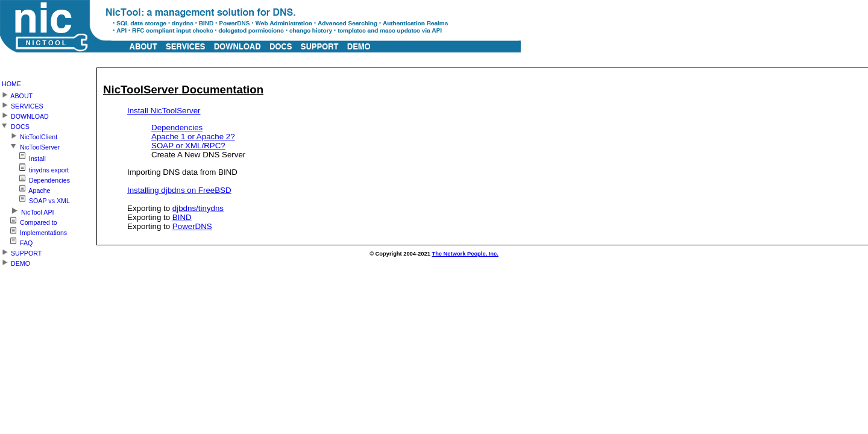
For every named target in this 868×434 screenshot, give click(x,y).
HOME (11, 84)
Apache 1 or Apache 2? (193, 137)
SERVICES (22, 105)
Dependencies (177, 127)
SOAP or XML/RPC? (188, 146)
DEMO (15, 262)
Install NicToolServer (164, 111)
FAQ (16, 241)
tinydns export (34, 168)
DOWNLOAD (24, 115)
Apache (25, 189)
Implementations (33, 231)
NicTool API (27, 210)
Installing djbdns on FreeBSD (179, 190)
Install (23, 156)
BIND (182, 217)
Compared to (29, 221)
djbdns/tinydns (198, 208)
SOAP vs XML (35, 199)
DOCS (15, 125)
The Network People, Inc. (465, 254)
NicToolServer (30, 146)
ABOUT (16, 94)
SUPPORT (21, 252)
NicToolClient (29, 135)
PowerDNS (192, 226)
